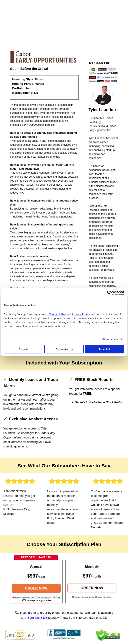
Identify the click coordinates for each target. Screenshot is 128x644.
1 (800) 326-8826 (36, 582)
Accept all (105, 349)
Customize (64, 349)
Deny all (23, 349)
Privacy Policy (93, 626)
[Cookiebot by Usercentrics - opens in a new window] (110, 293)
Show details (110, 339)
